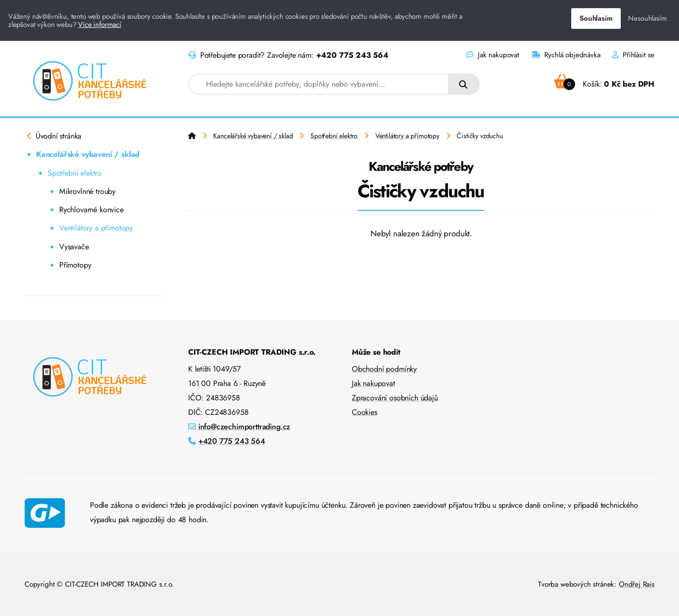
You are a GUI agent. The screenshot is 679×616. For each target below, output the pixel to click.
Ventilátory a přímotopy (96, 228)
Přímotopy (75, 265)
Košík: (604, 84)
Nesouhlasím (647, 18)
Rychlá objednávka (566, 55)
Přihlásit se (633, 55)
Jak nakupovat (493, 55)
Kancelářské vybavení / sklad (88, 154)
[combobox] (319, 84)
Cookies (365, 412)
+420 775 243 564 (352, 55)
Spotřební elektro (75, 173)
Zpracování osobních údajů (395, 398)
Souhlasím (596, 18)
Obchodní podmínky (384, 369)
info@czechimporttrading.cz (244, 427)
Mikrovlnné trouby (87, 191)
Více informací (100, 25)
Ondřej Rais (637, 584)
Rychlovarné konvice (91, 210)
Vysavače (74, 247)
